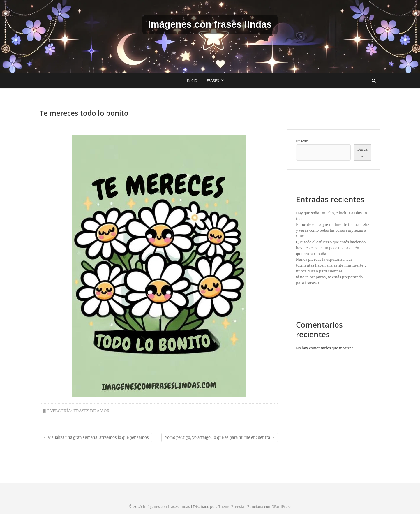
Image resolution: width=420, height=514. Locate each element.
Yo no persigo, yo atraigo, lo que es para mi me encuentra (220, 438)
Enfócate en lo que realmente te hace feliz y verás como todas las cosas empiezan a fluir (333, 230)
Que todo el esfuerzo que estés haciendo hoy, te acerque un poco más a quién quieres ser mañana (331, 248)
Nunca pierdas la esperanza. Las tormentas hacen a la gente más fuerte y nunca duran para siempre (331, 265)
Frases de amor (91, 411)
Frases (213, 81)
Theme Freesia (231, 507)
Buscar (302, 141)
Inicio (192, 81)
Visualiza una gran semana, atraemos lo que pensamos (96, 438)
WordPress (282, 507)
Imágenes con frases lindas (210, 24)
